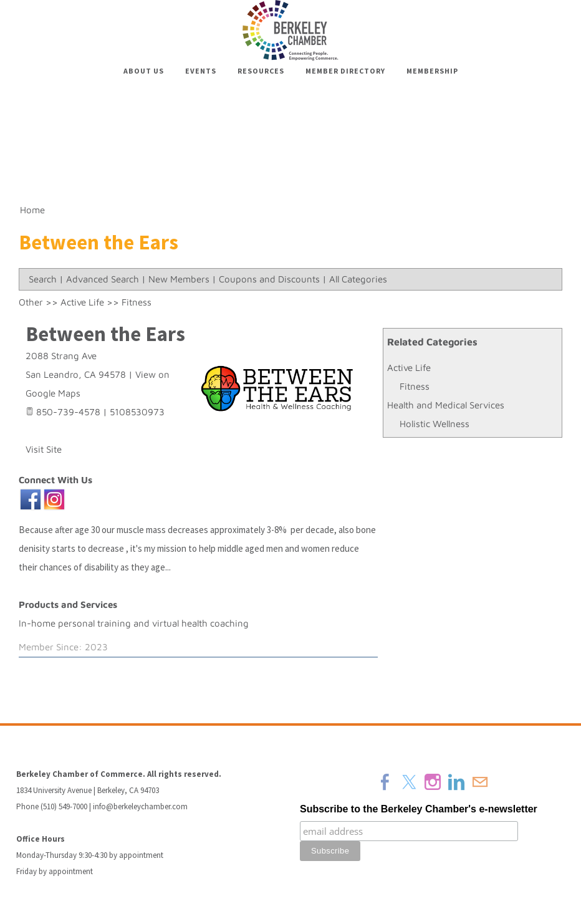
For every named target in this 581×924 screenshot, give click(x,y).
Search (43, 279)
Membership (432, 71)
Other (31, 302)
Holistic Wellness (435, 424)
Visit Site (44, 449)
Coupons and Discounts (269, 279)
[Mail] (480, 782)
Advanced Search (103, 279)
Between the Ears (105, 334)
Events (201, 71)
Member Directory (345, 71)
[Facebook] (385, 782)
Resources (261, 71)
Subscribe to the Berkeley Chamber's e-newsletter (419, 809)
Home (32, 210)
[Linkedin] (456, 782)
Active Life (409, 368)
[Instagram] (433, 782)
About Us (144, 71)
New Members (179, 279)
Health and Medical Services (446, 405)
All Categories (358, 279)
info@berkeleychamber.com (140, 806)
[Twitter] (409, 782)
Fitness (415, 386)
